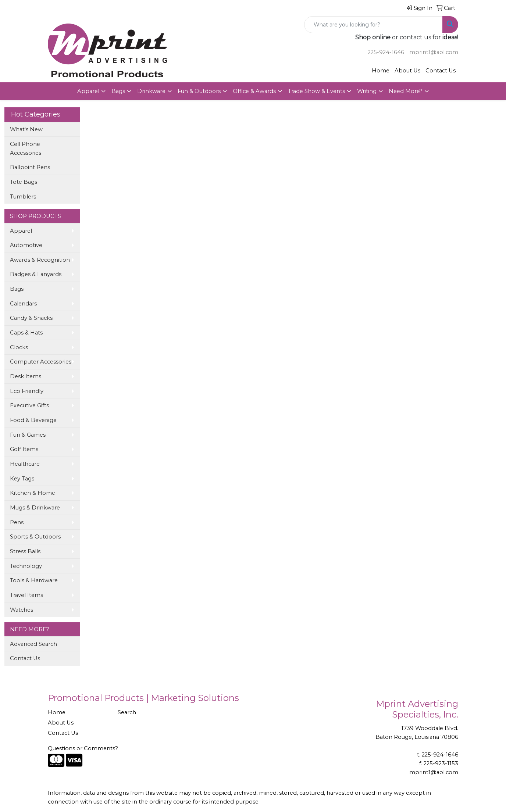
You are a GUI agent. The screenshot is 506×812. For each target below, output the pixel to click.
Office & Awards (254, 91)
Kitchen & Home (33, 493)
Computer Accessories (41, 362)
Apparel (88, 91)
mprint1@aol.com (434, 52)
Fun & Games (28, 435)
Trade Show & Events (316, 91)
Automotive (26, 245)
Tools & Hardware (34, 580)
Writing (367, 91)
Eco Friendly (27, 391)
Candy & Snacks (31, 318)
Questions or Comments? (83, 748)
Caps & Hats (26, 333)
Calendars (23, 304)
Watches (22, 610)
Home (381, 71)
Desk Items (26, 376)
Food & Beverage (33, 420)
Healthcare (25, 464)
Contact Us (441, 71)
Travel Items (26, 595)
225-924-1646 (386, 52)
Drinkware (151, 91)
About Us (407, 71)
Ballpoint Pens (30, 167)
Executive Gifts (29, 405)
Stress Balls (25, 551)
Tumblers (23, 197)
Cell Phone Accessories (26, 149)
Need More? (406, 91)
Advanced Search (33, 644)
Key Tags (22, 479)
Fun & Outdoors (199, 91)
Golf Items (24, 449)
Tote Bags (24, 182)
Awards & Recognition (40, 260)
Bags (118, 91)
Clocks (19, 347)
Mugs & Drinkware (35, 508)
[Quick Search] (373, 25)
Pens (17, 522)
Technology (26, 566)
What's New (26, 129)
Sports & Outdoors (35, 537)
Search (127, 712)
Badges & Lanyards (36, 274)
